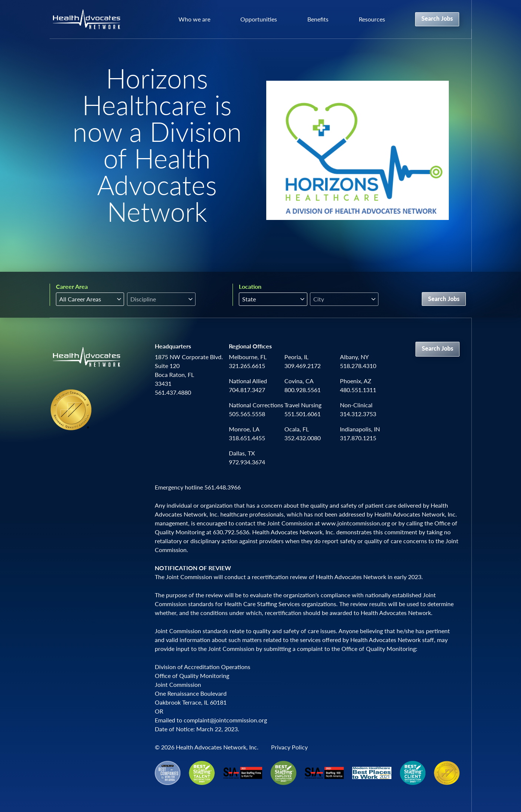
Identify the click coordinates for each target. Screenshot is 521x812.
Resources (372, 19)
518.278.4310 (358, 366)
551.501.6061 (303, 414)
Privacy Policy (289, 747)
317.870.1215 (358, 438)
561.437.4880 (173, 392)
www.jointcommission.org (356, 523)
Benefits (318, 19)
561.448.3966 (223, 487)
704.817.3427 (247, 390)
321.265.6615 (247, 366)
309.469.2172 (303, 366)
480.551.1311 (358, 390)
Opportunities (259, 19)
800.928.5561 (303, 390)
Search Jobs (437, 18)
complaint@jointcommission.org (225, 720)
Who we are (194, 19)
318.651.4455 (247, 438)
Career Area (72, 287)
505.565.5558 (247, 414)
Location (250, 287)
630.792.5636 (231, 532)
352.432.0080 (303, 438)
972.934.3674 (247, 462)
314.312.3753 (358, 414)
